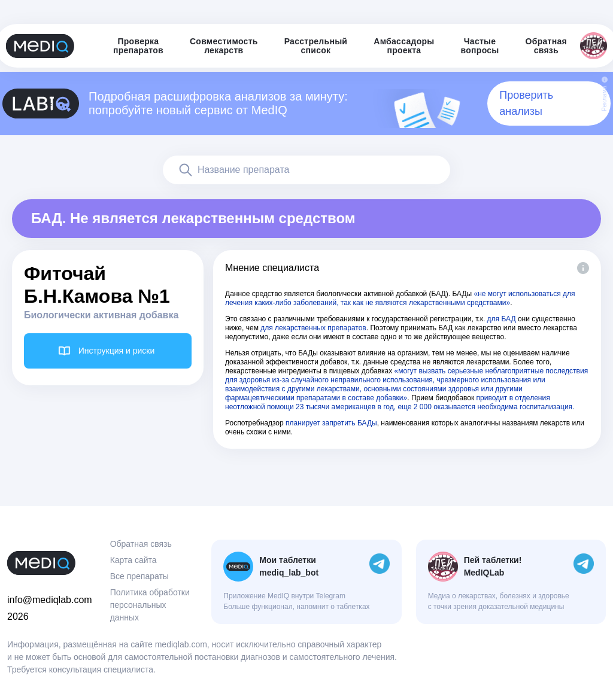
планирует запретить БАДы (331, 423)
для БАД (502, 319)
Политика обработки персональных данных (150, 605)
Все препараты (139, 576)
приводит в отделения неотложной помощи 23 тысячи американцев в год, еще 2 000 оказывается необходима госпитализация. (400, 402)
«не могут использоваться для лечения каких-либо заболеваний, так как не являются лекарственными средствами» (400, 298)
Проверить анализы (526, 103)
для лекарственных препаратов (313, 328)
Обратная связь (141, 544)
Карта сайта (133, 560)
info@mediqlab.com (50, 600)
